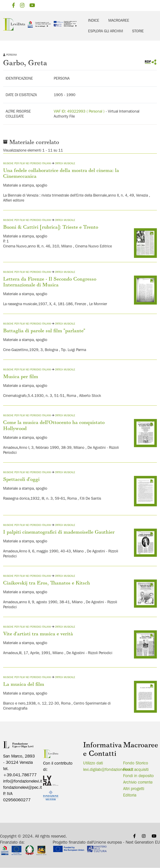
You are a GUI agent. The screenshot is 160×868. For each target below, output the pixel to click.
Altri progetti (134, 789)
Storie (138, 31)
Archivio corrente (138, 782)
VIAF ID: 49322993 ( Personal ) (79, 111)
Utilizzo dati (93, 763)
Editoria (130, 795)
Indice (94, 20)
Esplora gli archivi (106, 31)
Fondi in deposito (138, 776)
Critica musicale (65, 163)
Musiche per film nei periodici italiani (27, 163)
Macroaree (119, 20)
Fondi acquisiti (136, 769)
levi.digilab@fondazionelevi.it (108, 769)
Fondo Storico (136, 763)
